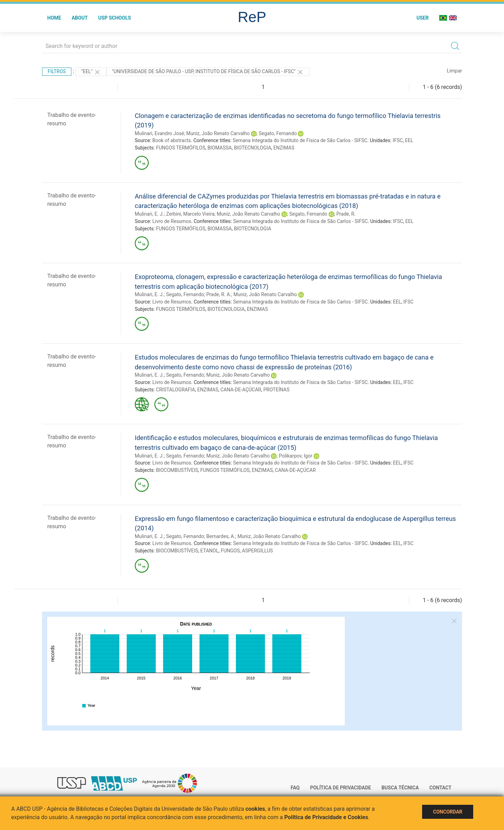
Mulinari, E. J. (149, 214)
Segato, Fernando (278, 133)
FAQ (295, 788)
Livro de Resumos (172, 221)
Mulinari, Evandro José (159, 133)
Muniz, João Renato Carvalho (218, 133)
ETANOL (209, 551)
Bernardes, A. (220, 536)
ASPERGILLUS (257, 551)
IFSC (398, 140)
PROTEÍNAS (276, 390)
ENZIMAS (284, 148)
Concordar (448, 812)
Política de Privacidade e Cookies (326, 817)
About (80, 18)
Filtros (57, 71)
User (423, 18)
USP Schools (115, 18)
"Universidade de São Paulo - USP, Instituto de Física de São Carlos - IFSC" (208, 72)
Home (54, 18)
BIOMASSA (220, 148)
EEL (409, 140)
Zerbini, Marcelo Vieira (190, 214)
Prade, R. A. (219, 294)
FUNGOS (230, 551)
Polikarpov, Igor (296, 456)
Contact (440, 788)
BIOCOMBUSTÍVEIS (177, 470)
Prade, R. (346, 214)
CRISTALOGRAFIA (176, 390)
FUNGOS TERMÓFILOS (181, 148)
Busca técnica (400, 788)
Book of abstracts (171, 140)
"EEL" (91, 72)
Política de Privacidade (341, 788)
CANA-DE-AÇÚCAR (241, 390)
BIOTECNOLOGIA (252, 148)
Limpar (454, 71)
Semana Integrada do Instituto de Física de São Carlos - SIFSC (300, 140)
